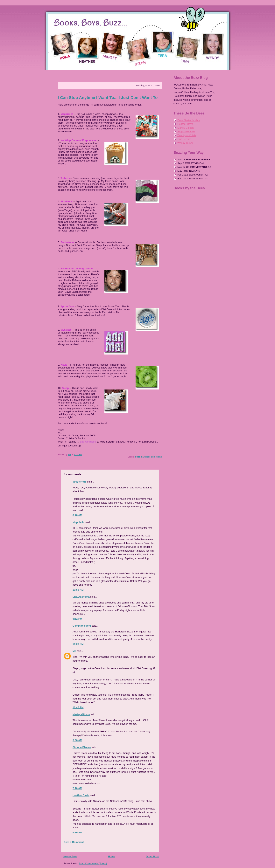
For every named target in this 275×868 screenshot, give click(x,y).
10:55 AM (78, 590)
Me (74, 651)
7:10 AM (77, 788)
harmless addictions (152, 457)
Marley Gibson (81, 714)
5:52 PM (77, 619)
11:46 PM (78, 707)
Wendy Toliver (185, 143)
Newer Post (70, 856)
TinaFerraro (80, 482)
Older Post (152, 856)
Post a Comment (74, 842)
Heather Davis (81, 795)
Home (111, 856)
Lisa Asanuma (81, 597)
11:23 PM (78, 644)
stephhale (78, 522)
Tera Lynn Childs (187, 135)
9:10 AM (77, 833)
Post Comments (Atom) (93, 863)
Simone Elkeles (82, 747)
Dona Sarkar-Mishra (189, 120)
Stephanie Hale (186, 131)
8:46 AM (77, 515)
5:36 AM (77, 740)
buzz (137, 457)
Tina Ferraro (184, 139)
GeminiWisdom (82, 626)
